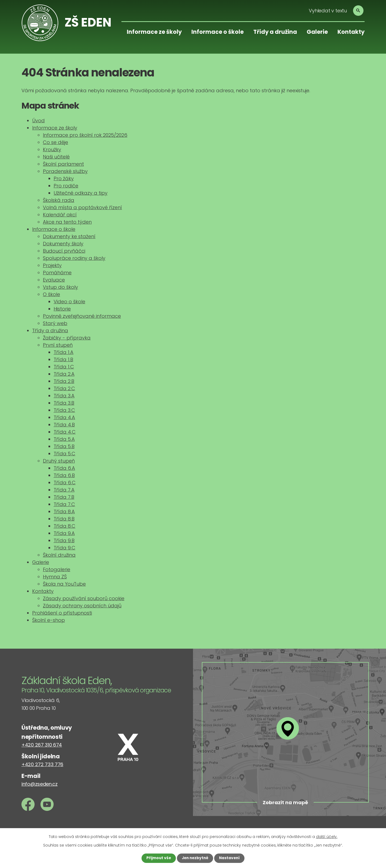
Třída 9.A (64, 533)
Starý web (55, 323)
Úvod (38, 121)
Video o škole (69, 302)
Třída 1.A (64, 352)
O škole (51, 294)
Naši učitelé (56, 157)
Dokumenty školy (63, 244)
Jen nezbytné (195, 858)
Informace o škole (218, 32)
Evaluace (54, 280)
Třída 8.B (64, 519)
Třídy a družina (275, 32)
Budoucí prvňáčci (64, 251)
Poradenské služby (65, 171)
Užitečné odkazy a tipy (81, 193)
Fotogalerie (57, 569)
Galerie (317, 32)
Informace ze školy (154, 32)
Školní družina (59, 555)
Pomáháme (57, 273)
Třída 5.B (64, 446)
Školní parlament (63, 164)
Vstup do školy (60, 287)
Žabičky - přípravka (67, 338)
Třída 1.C (64, 367)
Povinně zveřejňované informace (82, 316)
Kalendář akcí (60, 215)
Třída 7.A (64, 490)
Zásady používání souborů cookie (84, 598)
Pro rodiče (66, 186)
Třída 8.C (64, 526)
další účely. (327, 837)
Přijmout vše (157, 858)
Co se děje (55, 142)
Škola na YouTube (64, 584)
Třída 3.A (64, 396)
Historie (62, 309)
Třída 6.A (64, 468)
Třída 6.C (65, 483)
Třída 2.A (64, 374)
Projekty (52, 265)
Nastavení (231, 858)
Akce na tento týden (67, 222)
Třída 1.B (63, 359)
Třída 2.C (64, 388)
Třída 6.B (64, 475)
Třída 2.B (64, 381)
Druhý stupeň (59, 461)
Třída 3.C (64, 410)
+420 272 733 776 (42, 764)
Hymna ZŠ (55, 577)
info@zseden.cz (40, 784)
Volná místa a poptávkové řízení (82, 207)
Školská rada (59, 200)
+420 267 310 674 (42, 745)
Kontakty (351, 32)
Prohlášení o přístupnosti (62, 613)
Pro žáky (64, 178)
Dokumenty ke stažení (69, 236)
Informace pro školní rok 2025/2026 (85, 135)
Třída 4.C (65, 432)
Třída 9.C (64, 548)
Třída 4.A (64, 417)
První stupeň (58, 345)
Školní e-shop (49, 620)
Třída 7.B (64, 497)
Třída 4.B (64, 425)
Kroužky (52, 149)
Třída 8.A (64, 511)
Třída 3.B (64, 403)
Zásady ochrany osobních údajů (82, 606)
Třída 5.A (64, 439)
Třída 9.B (64, 540)
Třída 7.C (64, 504)
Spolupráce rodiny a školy (74, 258)
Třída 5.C (64, 454)
